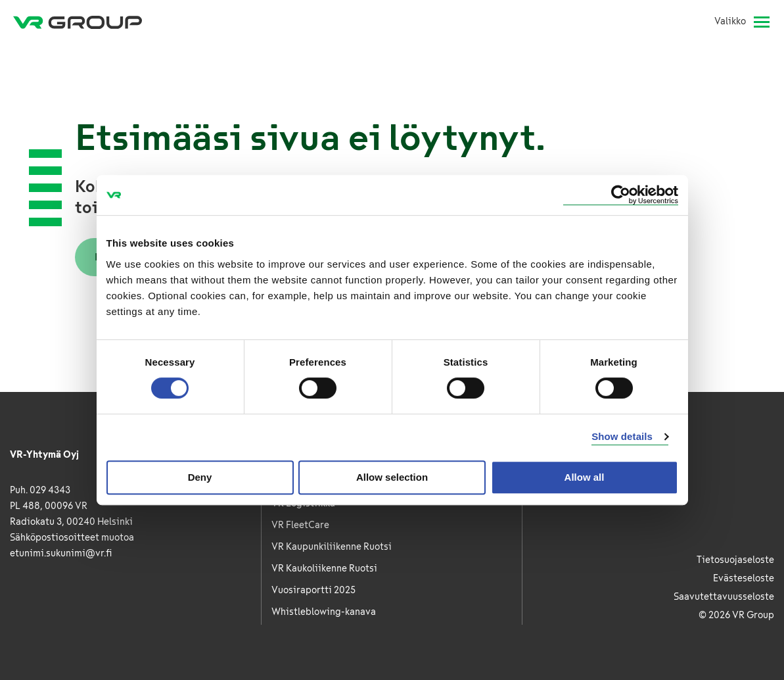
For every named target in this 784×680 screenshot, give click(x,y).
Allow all (585, 477)
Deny (200, 477)
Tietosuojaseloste (735, 560)
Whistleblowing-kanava (324, 612)
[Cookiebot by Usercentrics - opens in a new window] (621, 195)
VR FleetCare (300, 525)
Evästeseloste (744, 578)
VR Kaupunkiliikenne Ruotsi (332, 547)
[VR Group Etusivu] (78, 22)
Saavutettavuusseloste (724, 597)
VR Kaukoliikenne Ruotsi (324, 569)
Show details (622, 436)
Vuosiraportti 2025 (313, 590)
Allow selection (392, 477)
